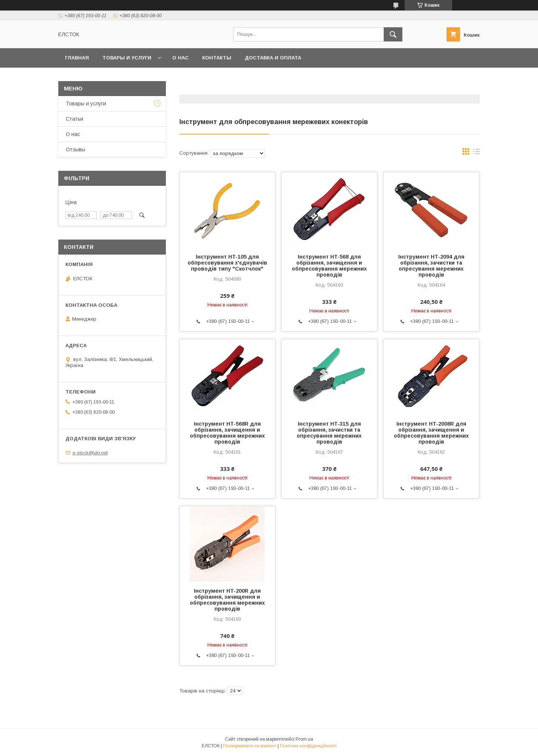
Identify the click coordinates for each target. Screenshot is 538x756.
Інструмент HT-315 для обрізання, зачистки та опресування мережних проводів (329, 433)
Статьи (75, 119)
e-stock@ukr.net (90, 453)
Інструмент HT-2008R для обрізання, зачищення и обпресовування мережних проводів (431, 433)
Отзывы (75, 149)
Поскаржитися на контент (250, 746)
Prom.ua (304, 739)
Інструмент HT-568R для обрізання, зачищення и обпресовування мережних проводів (227, 433)
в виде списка (476, 153)
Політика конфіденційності (308, 746)
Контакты (217, 58)
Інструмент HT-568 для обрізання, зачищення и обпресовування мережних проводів (329, 266)
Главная (77, 58)
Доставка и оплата (273, 58)
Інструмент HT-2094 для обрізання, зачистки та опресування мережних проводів (431, 266)
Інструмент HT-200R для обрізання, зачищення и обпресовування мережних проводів (227, 600)
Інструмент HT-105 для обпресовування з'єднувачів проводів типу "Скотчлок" (227, 263)
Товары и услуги (127, 58)
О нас (180, 58)
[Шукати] (393, 34)
